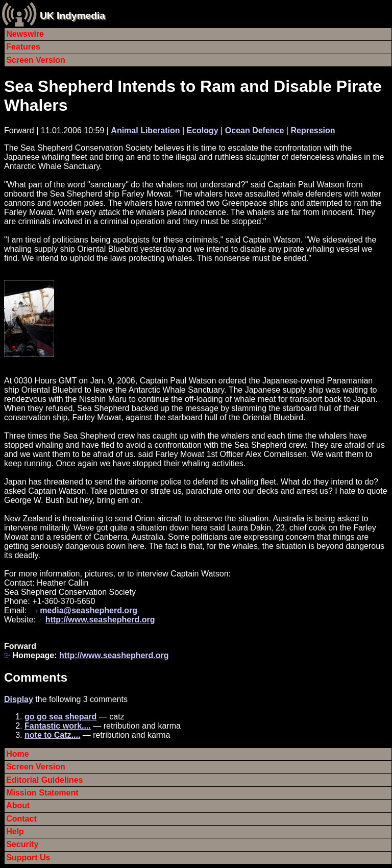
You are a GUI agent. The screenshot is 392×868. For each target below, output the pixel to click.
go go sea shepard (60, 717)
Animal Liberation (145, 130)
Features (23, 47)
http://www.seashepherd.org (100, 620)
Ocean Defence (255, 130)
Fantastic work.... (58, 726)
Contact (21, 819)
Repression (313, 130)
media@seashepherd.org (89, 610)
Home (17, 754)
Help (15, 831)
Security (22, 844)
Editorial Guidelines (44, 780)
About (18, 805)
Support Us (28, 858)
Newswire (25, 34)
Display (19, 699)
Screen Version (36, 60)
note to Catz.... (52, 735)
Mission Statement (42, 793)
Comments (36, 677)
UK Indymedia (72, 16)
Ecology (203, 130)
